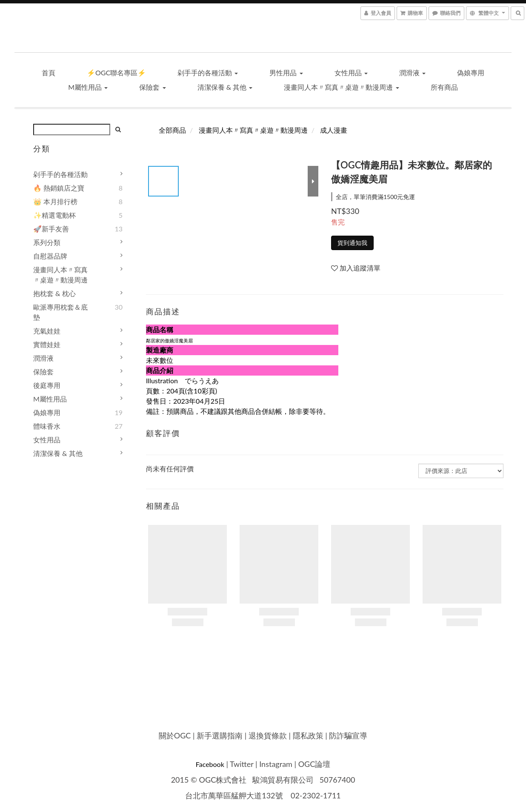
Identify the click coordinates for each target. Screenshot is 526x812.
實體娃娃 (47, 344)
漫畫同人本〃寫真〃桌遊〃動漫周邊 (341, 87)
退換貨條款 (268, 735)
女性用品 (351, 73)
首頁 (49, 73)
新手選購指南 (220, 735)
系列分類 (47, 242)
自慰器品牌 (50, 256)
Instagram (276, 764)
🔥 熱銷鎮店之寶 (59, 188)
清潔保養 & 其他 (225, 87)
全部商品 (172, 130)
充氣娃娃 (47, 331)
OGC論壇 (314, 764)
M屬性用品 (88, 87)
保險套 (152, 87)
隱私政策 (308, 735)
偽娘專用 (471, 73)
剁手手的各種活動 (208, 73)
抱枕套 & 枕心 (54, 293)
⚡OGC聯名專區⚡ (116, 73)
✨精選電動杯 (54, 215)
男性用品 (286, 73)
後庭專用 (47, 385)
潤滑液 (412, 73)
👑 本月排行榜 (55, 201)
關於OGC (175, 735)
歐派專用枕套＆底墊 (60, 312)
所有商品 (444, 87)
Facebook (210, 764)
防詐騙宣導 (348, 735)
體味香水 (47, 426)
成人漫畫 (334, 130)
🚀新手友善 (51, 229)
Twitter (242, 764)
